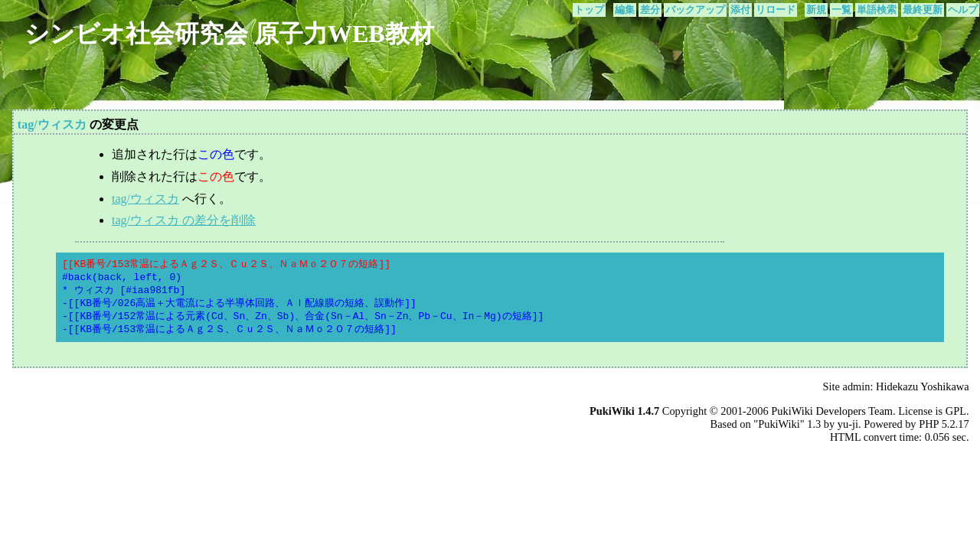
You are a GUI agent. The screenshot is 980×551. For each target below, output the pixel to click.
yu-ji (848, 424)
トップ (589, 10)
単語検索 (877, 10)
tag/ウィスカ (52, 124)
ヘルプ (963, 10)
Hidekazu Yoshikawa (923, 386)
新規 (816, 10)
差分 (650, 10)
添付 (740, 10)
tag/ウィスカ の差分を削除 (184, 220)
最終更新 (923, 10)
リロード (776, 10)
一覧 (841, 10)
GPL (956, 411)
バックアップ (695, 10)
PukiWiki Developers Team (832, 411)
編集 (625, 10)
